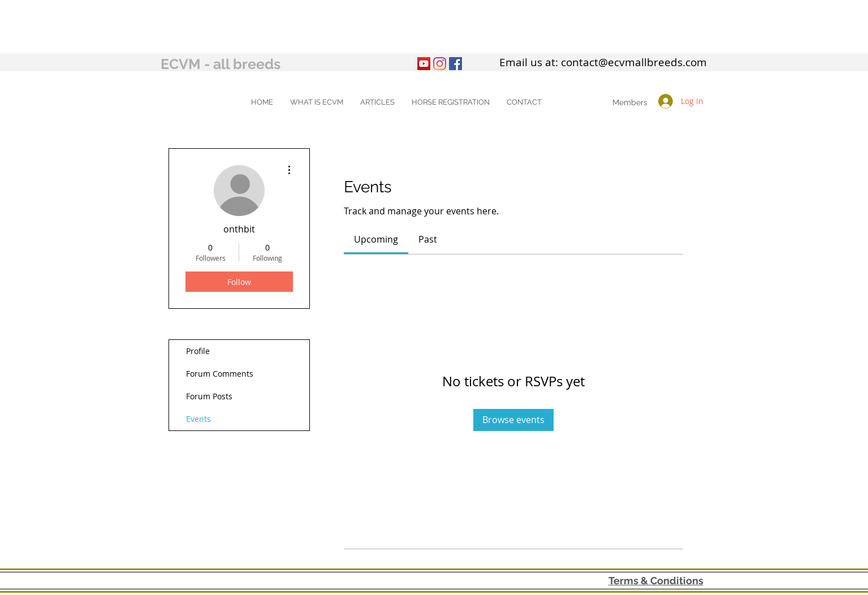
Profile (198, 351)
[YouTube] (424, 64)
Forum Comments (220, 374)
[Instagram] (440, 64)
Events (198, 419)
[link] (376, 239)
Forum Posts (209, 396)
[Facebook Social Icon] (455, 64)
